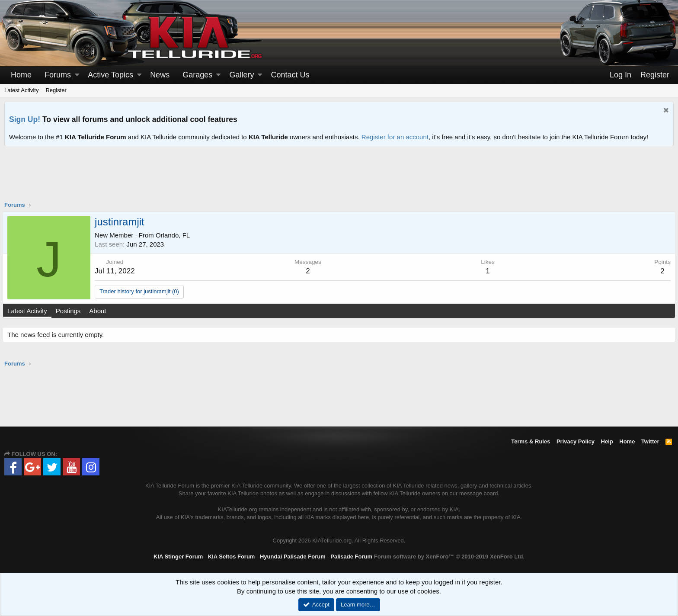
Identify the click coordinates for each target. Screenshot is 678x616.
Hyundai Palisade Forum (293, 557)
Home (21, 75)
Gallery (241, 75)
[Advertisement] (339, 179)
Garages (197, 75)
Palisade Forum (351, 557)
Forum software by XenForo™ (449, 557)
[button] (77, 75)
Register (56, 90)
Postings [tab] (70, 311)
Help (607, 441)
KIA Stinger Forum (178, 557)
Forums (58, 75)
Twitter (650, 441)
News (160, 75)
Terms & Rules (531, 441)
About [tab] (99, 311)
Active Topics (110, 75)
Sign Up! (25, 119)
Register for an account (395, 137)
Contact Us (290, 75)
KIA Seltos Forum (232, 557)
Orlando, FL (174, 235)
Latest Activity (21, 90)
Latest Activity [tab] (29, 311)
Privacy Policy (576, 441)
